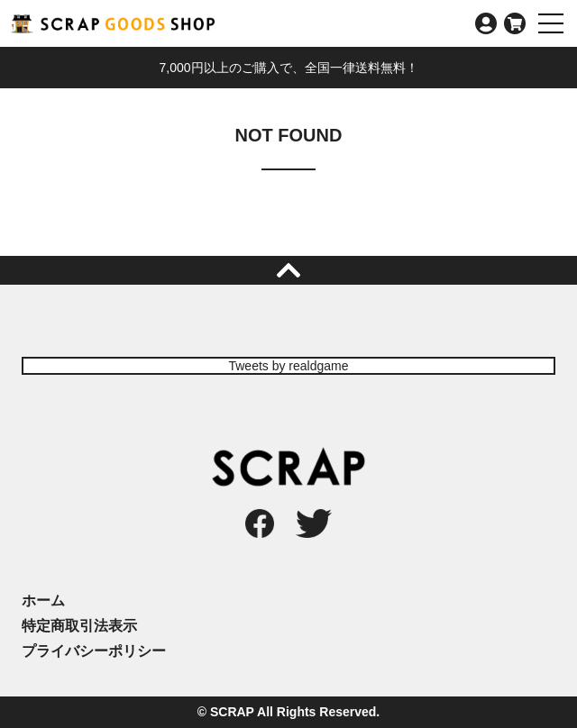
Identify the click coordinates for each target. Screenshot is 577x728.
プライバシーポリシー (94, 651)
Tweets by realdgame (288, 366)
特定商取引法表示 (79, 626)
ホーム (43, 601)
